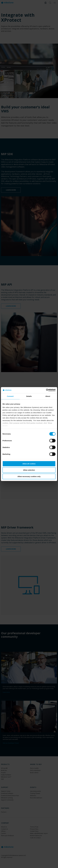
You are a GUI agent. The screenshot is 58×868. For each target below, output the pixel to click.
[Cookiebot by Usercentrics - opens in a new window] (46, 390)
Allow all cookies (29, 464)
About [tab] (48, 396)
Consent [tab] (10, 396)
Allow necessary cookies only (29, 476)
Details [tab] (29, 396)
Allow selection (29, 470)
